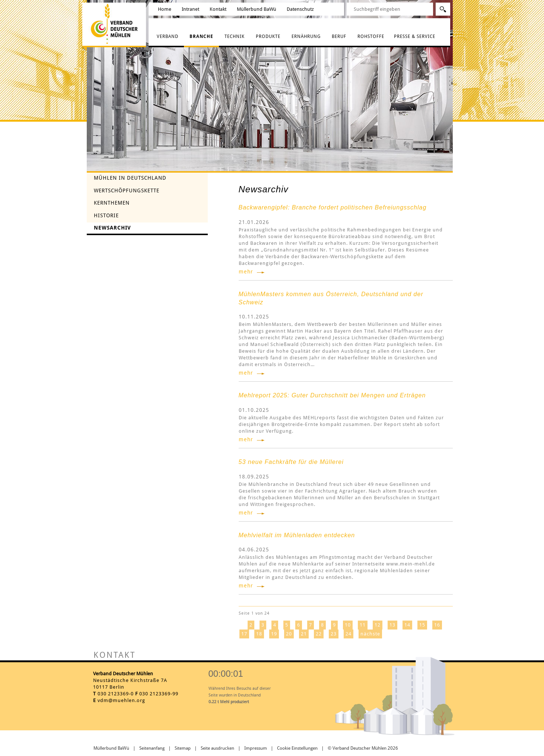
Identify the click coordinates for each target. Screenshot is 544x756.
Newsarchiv (112, 228)
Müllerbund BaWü (257, 9)
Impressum (256, 748)
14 (407, 625)
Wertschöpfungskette (127, 190)
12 (378, 625)
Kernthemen (112, 203)
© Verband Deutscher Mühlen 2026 (363, 748)
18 (259, 634)
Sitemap (183, 748)
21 (304, 634)
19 (274, 634)
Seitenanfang (152, 748)
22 (319, 634)
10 (348, 625)
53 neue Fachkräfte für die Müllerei (291, 462)
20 (289, 634)
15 (422, 625)
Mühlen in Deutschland (130, 178)
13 (392, 625)
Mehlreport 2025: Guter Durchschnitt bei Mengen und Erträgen (332, 395)
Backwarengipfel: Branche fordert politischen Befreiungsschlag (333, 207)
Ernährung (306, 36)
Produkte (268, 36)
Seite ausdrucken (217, 748)
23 (334, 634)
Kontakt (218, 9)
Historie (106, 215)
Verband (168, 36)
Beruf (339, 36)
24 (349, 634)
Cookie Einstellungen (297, 748)
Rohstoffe (371, 36)
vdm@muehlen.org (121, 700)
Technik (235, 36)
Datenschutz (300, 9)
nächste (370, 634)
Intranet (190, 9)
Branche (201, 36)
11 (363, 625)
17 (244, 634)
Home (165, 9)
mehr (246, 272)
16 (437, 625)
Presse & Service (415, 36)
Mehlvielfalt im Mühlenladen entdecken (297, 535)
